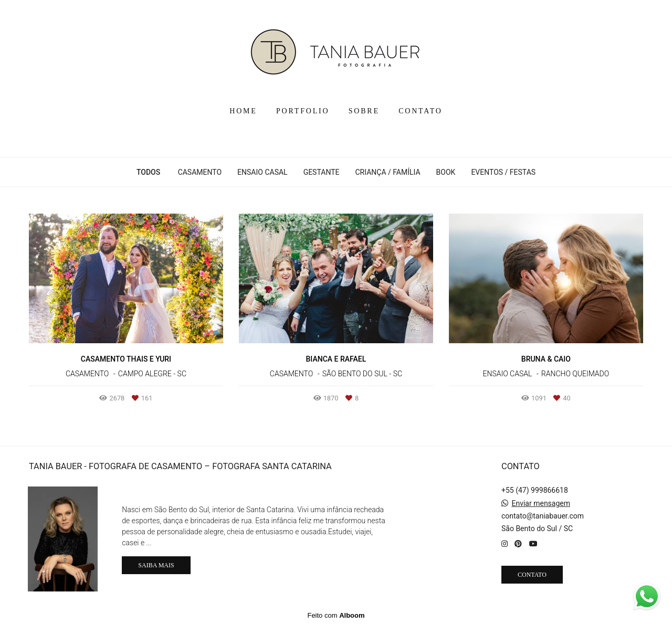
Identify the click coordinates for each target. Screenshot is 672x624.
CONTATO (421, 111)
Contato (532, 575)
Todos (148, 172)
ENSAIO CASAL (262, 172)
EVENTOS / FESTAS (503, 172)
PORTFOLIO (303, 111)
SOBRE (364, 111)
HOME (243, 111)
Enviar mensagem (541, 503)
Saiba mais (156, 565)
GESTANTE (322, 172)
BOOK (446, 172)
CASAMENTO (200, 172)
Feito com (336, 615)
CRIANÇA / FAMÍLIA (387, 172)
